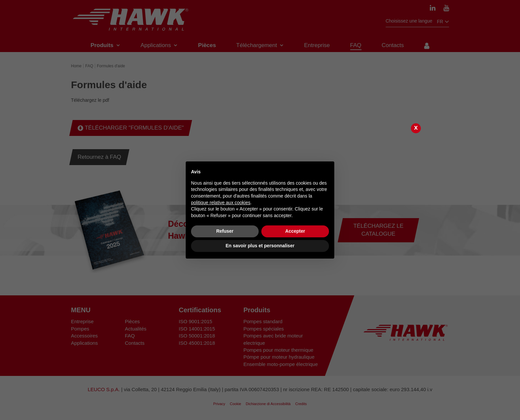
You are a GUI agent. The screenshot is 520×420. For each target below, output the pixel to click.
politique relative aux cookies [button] (221, 203)
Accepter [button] (295, 231)
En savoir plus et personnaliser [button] (260, 246)
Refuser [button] (225, 231)
